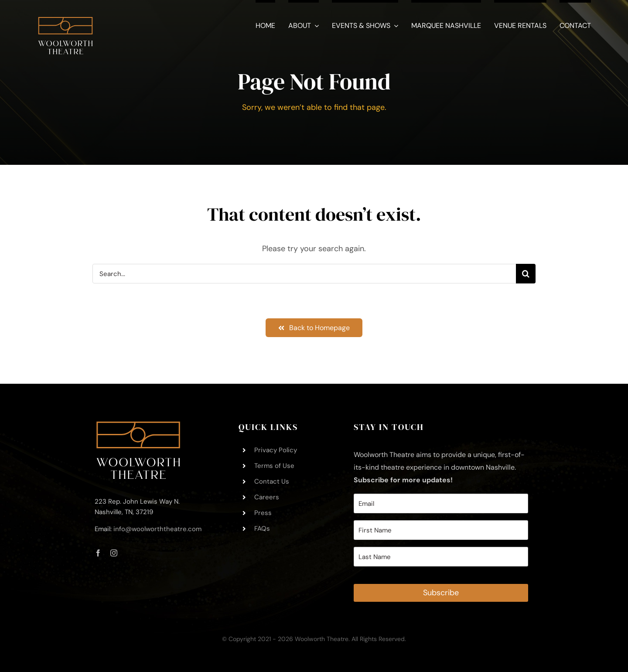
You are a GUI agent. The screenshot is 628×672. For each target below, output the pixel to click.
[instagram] (114, 553)
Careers (267, 497)
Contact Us (272, 481)
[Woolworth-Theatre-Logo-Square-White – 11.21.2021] (65, 13)
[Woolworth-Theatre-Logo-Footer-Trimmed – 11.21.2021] (138, 425)
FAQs (262, 529)
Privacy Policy (276, 450)
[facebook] (98, 553)
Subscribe (441, 593)
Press (263, 513)
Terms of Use (274, 466)
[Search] (526, 274)
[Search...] (304, 274)
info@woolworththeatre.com (157, 529)
